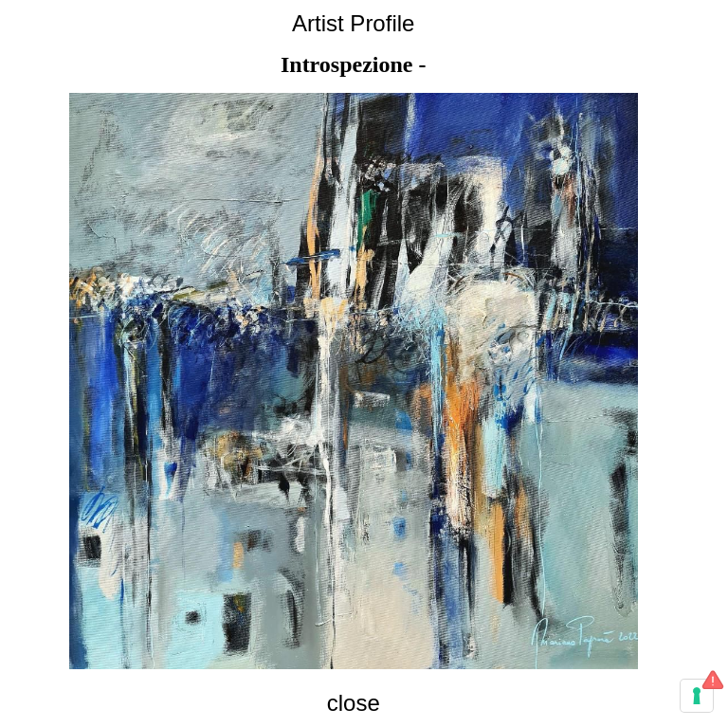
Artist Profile (353, 23)
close (354, 703)
